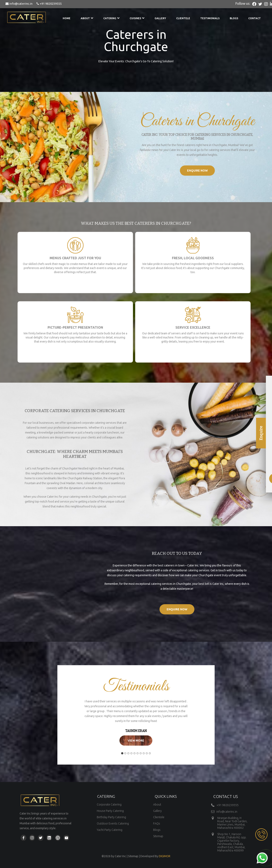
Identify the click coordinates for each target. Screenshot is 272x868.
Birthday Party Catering (111, 817)
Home (67, 18)
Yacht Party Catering (110, 830)
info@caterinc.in (19, 4)
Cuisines (137, 18)
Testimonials (210, 18)
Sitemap (158, 836)
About (87, 18)
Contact (255, 18)
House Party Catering (110, 811)
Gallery (160, 18)
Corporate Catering (109, 804)
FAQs (157, 823)
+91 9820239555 (49, 4)
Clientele (183, 18)
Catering (111, 18)
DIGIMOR (165, 856)
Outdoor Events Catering (113, 823)
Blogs (234, 18)
